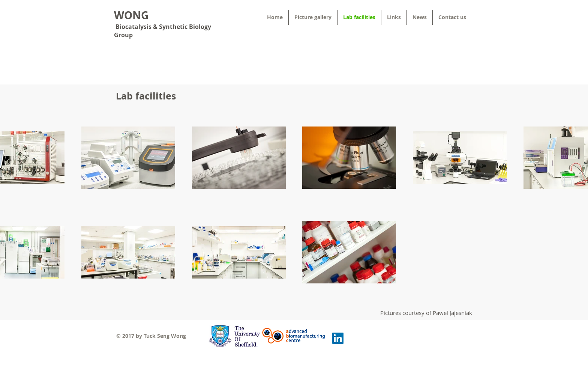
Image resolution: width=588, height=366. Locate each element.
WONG (131, 15)
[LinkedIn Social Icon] (338, 338)
